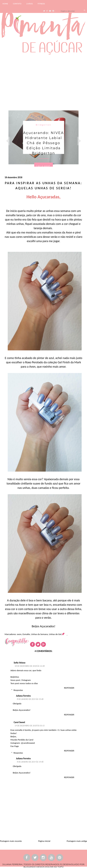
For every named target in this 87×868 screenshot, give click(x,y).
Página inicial (44, 841)
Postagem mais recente (11, 841)
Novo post (15, 680)
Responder (69, 688)
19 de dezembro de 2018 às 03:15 (30, 726)
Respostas (18, 690)
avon (19, 634)
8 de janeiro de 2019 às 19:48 (30, 699)
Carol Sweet (19, 722)
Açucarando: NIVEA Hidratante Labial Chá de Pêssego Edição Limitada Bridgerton (44, 143)
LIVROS (30, 4)
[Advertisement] (43, 82)
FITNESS (41, 4)
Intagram (27, 680)
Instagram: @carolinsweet (23, 743)
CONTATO (17, 4)
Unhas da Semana (39, 634)
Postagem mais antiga (77, 841)
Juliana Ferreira (23, 696)
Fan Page (15, 746)
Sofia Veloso (20, 663)
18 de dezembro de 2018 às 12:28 (30, 666)
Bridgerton (44, 125)
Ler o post (43, 166)
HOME (5, 4)
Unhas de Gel (55, 634)
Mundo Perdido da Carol (22, 740)
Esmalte (26, 634)
